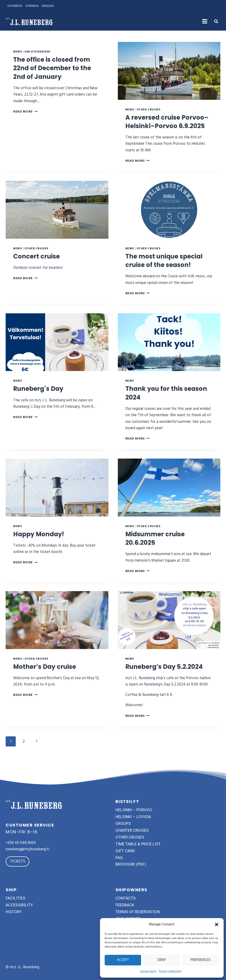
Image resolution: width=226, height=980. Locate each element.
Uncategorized (37, 52)
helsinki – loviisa (133, 817)
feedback (125, 905)
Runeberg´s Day (41, 397)
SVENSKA (32, 6)
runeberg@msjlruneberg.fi (28, 849)
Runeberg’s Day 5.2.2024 (167, 675)
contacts (125, 898)
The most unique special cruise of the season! (168, 269)
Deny (162, 960)
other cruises (130, 837)
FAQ (119, 858)
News (18, 52)
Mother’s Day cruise (47, 675)
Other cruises (149, 110)
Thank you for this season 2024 (156, 401)
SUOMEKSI (15, 6)
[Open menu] (205, 21)
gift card (125, 851)
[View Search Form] (216, 21)
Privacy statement (170, 971)
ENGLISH (48, 6)
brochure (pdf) (131, 864)
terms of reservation (138, 912)
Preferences (201, 960)
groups (123, 823)
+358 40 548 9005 (21, 843)
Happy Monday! (41, 542)
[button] (217, 924)
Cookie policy (148, 971)
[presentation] (169, 71)
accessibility (19, 905)
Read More (25, 112)
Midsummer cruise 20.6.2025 (158, 547)
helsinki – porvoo (134, 810)
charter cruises (132, 830)
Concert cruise (38, 265)
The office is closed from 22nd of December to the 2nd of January (55, 68)
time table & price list (138, 844)
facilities (15, 898)
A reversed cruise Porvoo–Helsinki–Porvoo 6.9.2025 (168, 126)
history (14, 912)
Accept (123, 960)
